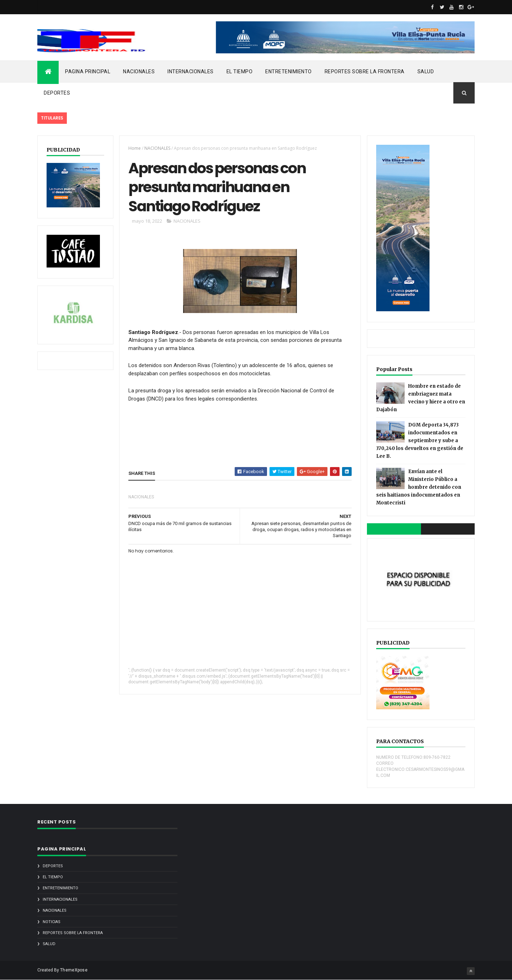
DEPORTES (57, 93)
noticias (52, 922)
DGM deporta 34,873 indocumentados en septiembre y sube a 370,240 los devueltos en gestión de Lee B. (420, 441)
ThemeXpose (74, 970)
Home (135, 148)
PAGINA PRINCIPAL (88, 71)
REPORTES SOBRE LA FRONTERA (365, 71)
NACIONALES (139, 71)
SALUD (426, 71)
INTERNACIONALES (191, 71)
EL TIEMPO (240, 71)
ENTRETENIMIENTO (289, 71)
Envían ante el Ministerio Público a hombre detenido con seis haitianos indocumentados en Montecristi (419, 487)
